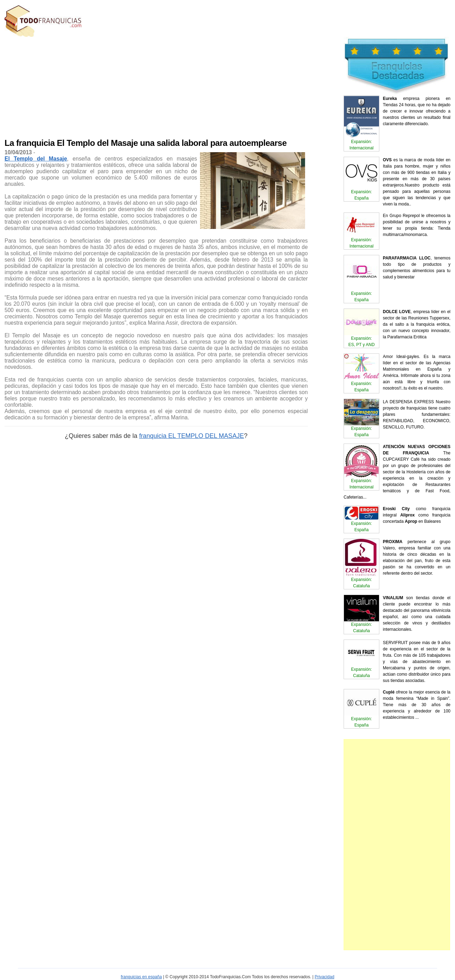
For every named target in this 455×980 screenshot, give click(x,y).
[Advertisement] (124, 86)
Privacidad (324, 977)
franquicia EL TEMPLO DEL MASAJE (191, 436)
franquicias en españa (141, 977)
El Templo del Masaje (36, 159)
